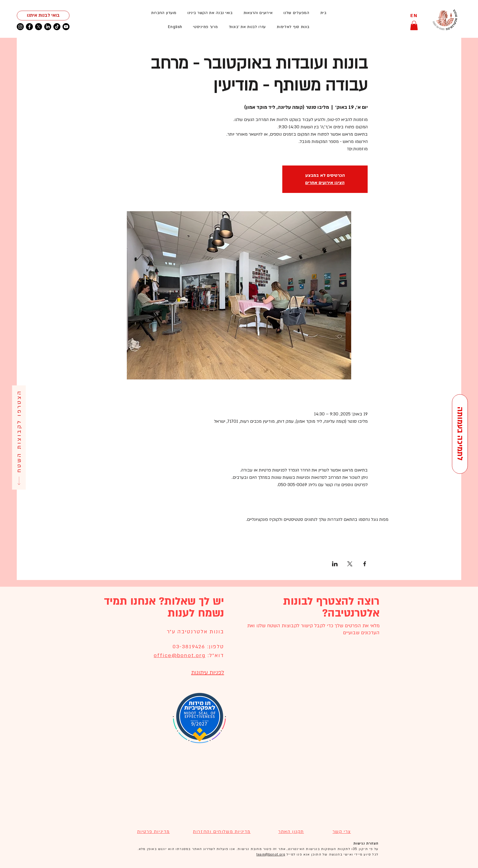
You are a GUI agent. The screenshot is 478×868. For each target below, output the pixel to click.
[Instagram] (20, 27)
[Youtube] (66, 27)
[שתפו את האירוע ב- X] (350, 564)
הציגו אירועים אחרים (325, 183)
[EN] (414, 16)
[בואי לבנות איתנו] (43, 16)
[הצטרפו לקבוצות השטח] (19, 437)
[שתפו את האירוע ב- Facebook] (365, 564)
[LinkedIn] (48, 27)
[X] (39, 27)
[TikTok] (57, 27)
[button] (258, 13)
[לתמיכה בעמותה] (460, 434)
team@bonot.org (271, 855)
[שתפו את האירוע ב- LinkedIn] (335, 564)
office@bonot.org (179, 655)
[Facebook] (29, 27)
